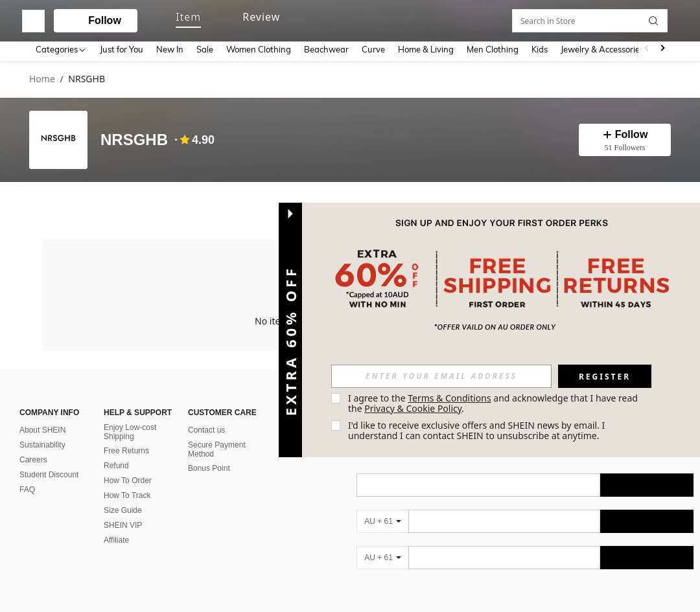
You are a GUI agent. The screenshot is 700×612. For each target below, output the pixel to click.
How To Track (127, 493)
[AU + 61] (382, 519)
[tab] (56, 201)
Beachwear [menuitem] (326, 49)
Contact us (206, 427)
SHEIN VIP (123, 523)
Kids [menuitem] (540, 49)
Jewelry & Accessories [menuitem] (602, 49)
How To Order (128, 478)
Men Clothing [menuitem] (493, 49)
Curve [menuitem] (373, 49)
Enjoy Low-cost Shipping (130, 429)
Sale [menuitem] (205, 49)
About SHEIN (42, 427)
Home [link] (42, 79)
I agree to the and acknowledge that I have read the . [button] (494, 403)
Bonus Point (209, 466)
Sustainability (42, 442)
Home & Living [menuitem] (426, 49)
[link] (614, 18)
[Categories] (61, 49)
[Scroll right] (662, 49)
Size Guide (123, 508)
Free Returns (126, 448)
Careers (33, 457)
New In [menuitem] (170, 49)
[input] (441, 376)
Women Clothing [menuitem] (259, 49)
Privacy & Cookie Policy (413, 408)
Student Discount (49, 472)
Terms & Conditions (449, 398)
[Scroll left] (647, 49)
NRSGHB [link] (87, 79)
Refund (116, 463)
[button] (337, 18)
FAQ (27, 487)
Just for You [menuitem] (122, 49)
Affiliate (116, 538)
